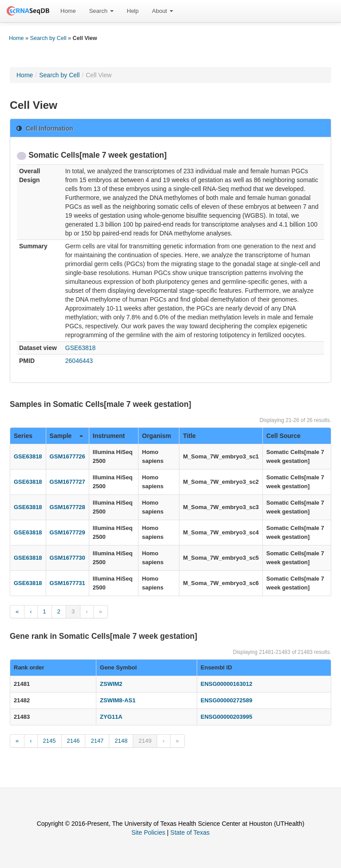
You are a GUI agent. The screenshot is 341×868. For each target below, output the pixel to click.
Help (133, 11)
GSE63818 (81, 348)
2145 (50, 741)
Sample (66, 436)
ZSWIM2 (111, 684)
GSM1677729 (67, 532)
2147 (97, 741)
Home (68, 11)
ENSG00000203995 (226, 717)
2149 (145, 741)
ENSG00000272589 (226, 700)
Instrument (109, 436)
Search (101, 11)
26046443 (79, 361)
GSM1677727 (67, 482)
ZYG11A (111, 717)
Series (23, 436)
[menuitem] (68, 11)
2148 (121, 741)
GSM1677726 (67, 456)
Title (189, 436)
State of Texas (190, 832)
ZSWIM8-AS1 (118, 700)
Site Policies (148, 832)
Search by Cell (48, 38)
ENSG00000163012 (226, 684)
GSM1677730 (67, 558)
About (163, 11)
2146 (73, 741)
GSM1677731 (67, 583)
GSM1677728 (67, 507)
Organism (157, 436)
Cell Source (284, 436)
